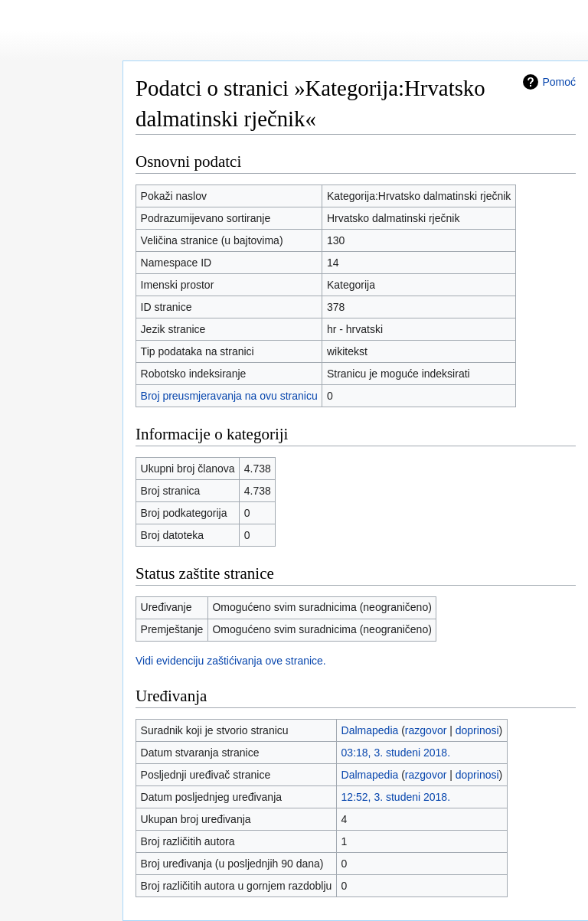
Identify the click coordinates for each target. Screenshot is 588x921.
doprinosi (477, 730)
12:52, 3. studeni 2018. (396, 797)
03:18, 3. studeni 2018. (396, 753)
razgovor (426, 730)
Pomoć (559, 82)
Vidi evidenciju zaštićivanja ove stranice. (231, 661)
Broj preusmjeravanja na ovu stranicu (229, 396)
